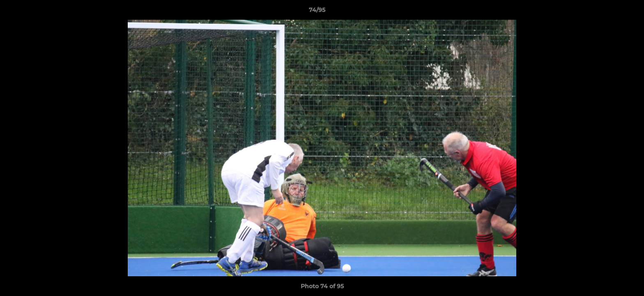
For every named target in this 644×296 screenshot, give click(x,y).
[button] (609, 12)
